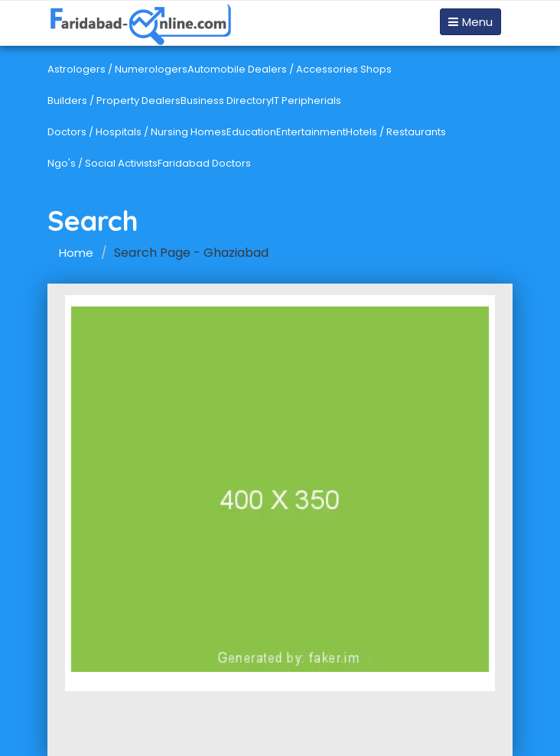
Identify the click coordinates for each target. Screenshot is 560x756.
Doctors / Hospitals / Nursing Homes (137, 132)
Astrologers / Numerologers (117, 69)
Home (76, 253)
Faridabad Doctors (204, 163)
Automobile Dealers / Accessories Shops (290, 69)
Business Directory (226, 101)
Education (251, 132)
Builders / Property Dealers (114, 101)
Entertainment (311, 132)
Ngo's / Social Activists (103, 163)
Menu (470, 22)
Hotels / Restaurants (396, 132)
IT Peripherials (306, 101)
